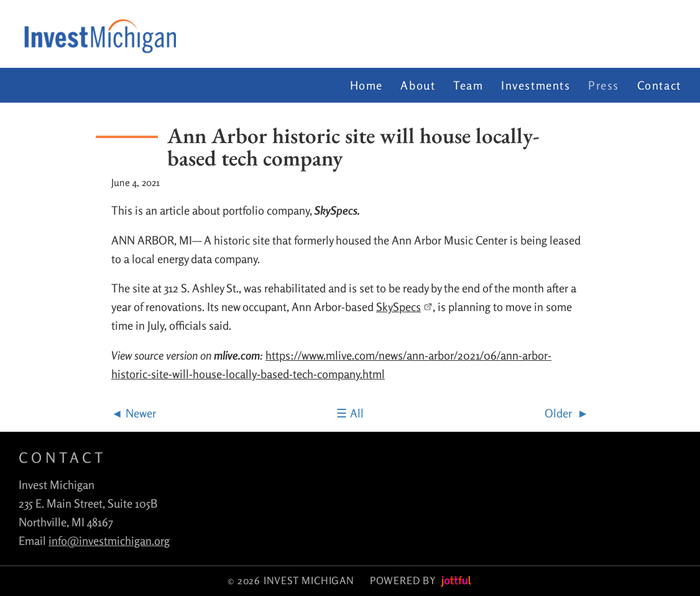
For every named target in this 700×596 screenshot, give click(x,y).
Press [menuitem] (604, 85)
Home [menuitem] (366, 85)
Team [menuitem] (468, 85)
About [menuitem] (418, 85)
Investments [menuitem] (536, 85)
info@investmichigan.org (109, 541)
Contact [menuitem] (659, 85)
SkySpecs (404, 307)
